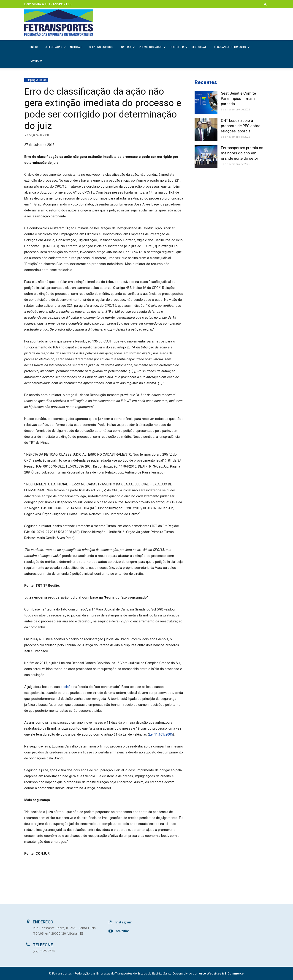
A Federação (56, 47)
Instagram (124, 922)
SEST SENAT (199, 47)
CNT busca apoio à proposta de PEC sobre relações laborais (241, 126)
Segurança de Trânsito (232, 47)
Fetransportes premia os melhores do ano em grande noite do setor (242, 153)
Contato (36, 61)
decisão (67, 687)
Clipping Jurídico (101, 47)
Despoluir (179, 47)
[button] (265, 4)
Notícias (76, 47)
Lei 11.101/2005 (161, 734)
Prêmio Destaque (152, 47)
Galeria (128, 47)
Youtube (122, 931)
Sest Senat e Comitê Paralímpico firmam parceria (238, 99)
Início (34, 47)
